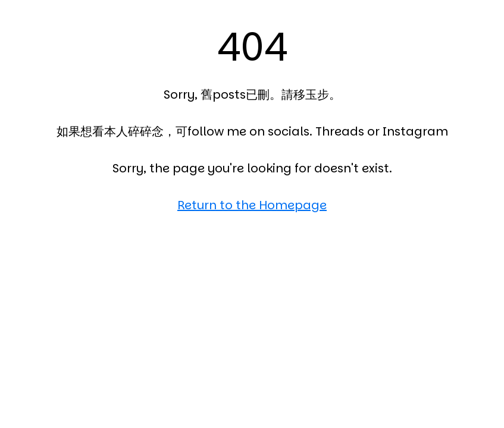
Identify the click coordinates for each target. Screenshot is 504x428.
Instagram (415, 131)
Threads (340, 131)
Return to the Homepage (252, 205)
